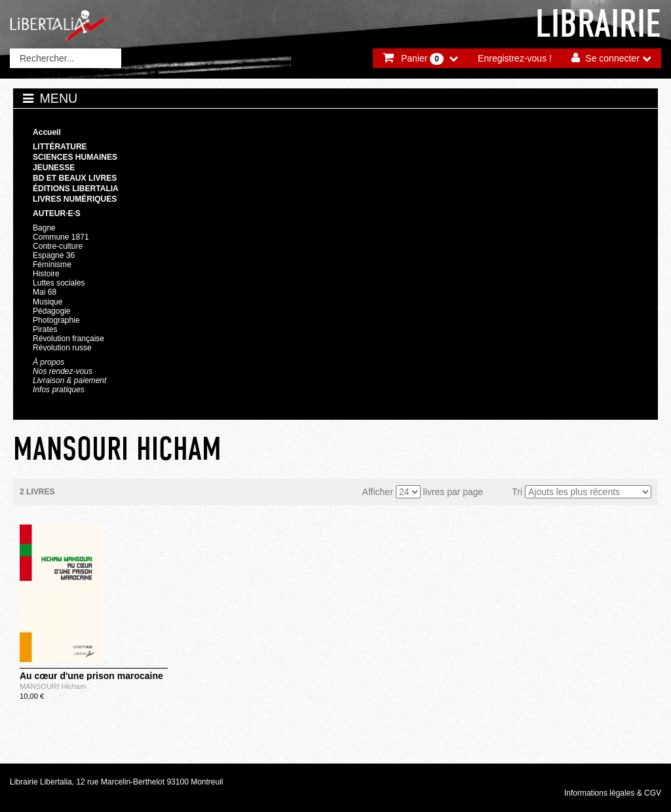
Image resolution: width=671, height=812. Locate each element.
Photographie (56, 320)
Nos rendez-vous (63, 371)
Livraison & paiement (69, 380)
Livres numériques (75, 199)
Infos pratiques (59, 390)
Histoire (46, 274)
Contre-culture (58, 246)
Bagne (44, 228)
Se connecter (612, 58)
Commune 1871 (61, 237)
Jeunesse (54, 168)
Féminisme (52, 265)
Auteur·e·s (57, 213)
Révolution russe (62, 348)
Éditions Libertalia (76, 189)
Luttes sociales (59, 283)
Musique (48, 302)
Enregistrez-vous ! (515, 58)
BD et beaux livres (75, 178)
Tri (517, 492)
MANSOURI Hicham (53, 686)
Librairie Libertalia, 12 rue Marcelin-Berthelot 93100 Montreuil (117, 782)
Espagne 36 (54, 255)
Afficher (378, 492)
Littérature (60, 147)
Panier (422, 59)
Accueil (47, 132)
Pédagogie (52, 311)
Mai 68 (45, 292)
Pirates (45, 329)
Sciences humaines (75, 157)
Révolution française (68, 339)
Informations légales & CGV (613, 793)
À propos (48, 362)
